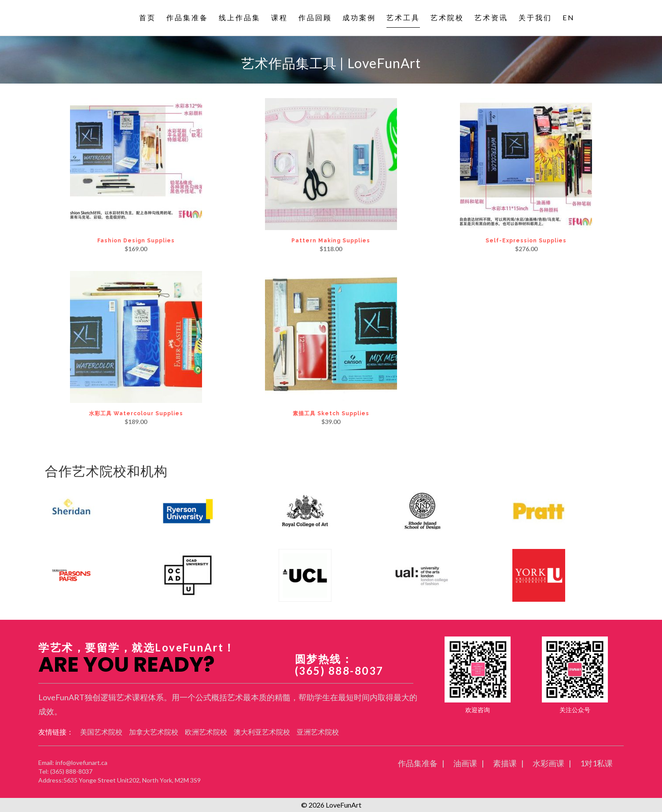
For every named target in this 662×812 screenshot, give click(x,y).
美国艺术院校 (101, 732)
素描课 (505, 763)
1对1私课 (596, 763)
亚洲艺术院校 (318, 732)
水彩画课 (548, 763)
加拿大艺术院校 (154, 732)
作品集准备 (418, 763)
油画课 (465, 763)
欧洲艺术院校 (206, 732)
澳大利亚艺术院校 (262, 732)
